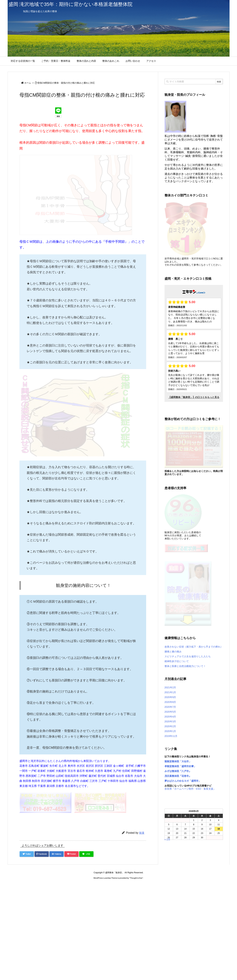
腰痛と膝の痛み (173, 652)
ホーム (28, 83)
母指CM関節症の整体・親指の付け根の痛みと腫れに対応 (66, 83)
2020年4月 (170, 717)
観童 (142, 833)
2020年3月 (170, 721)
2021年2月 (170, 687)
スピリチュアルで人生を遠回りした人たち (188, 656)
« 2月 (167, 839)
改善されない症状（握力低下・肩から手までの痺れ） (194, 647)
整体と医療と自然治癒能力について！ (185, 666)
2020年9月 (170, 697)
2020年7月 (170, 707)
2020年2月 (170, 726)
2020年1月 (170, 731)
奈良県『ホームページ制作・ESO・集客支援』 (190, 789)
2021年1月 (170, 692)
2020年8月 (170, 702)
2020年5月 (170, 712)
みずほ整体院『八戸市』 (178, 771)
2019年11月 (171, 736)
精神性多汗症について (177, 661)
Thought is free (136, 878)
